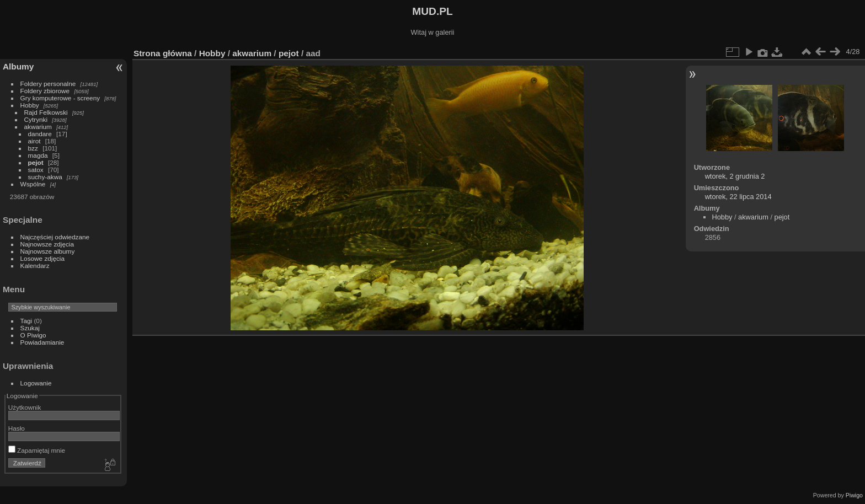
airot (34, 141)
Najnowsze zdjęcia (47, 244)
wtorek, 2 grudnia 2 (735, 176)
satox (36, 170)
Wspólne (33, 184)
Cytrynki (36, 119)
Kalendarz (35, 266)
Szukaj (30, 328)
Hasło (17, 428)
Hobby (30, 105)
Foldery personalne (48, 84)
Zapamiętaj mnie (37, 450)
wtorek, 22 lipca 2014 (738, 197)
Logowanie (36, 383)
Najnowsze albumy (48, 251)
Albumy (18, 66)
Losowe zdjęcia (42, 258)
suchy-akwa (45, 177)
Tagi (26, 321)
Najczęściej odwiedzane (55, 237)
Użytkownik (25, 407)
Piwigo (854, 495)
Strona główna (163, 53)
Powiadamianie (42, 342)
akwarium (38, 127)
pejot (36, 162)
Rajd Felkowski (46, 112)
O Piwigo (33, 335)
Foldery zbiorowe (45, 91)
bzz (33, 148)
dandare (40, 134)
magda (38, 155)
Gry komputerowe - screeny (60, 98)
